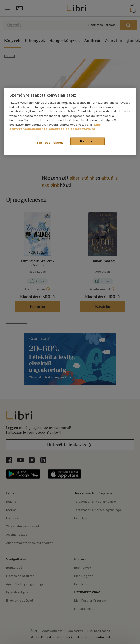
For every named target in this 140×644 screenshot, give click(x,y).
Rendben (87, 141)
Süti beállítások (50, 143)
